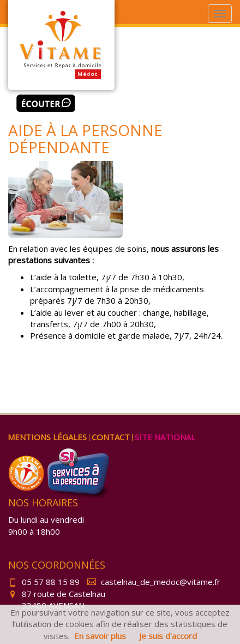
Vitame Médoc (61, 45)
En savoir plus (100, 636)
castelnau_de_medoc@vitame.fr (154, 582)
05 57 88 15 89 (44, 582)
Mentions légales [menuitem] (47, 437)
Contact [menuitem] (111, 437)
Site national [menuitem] (165, 437)
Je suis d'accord (168, 636)
